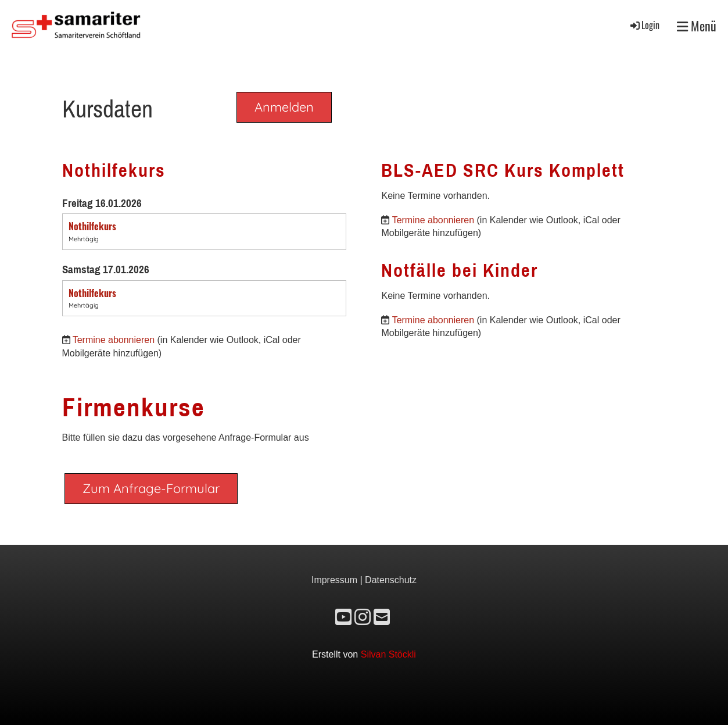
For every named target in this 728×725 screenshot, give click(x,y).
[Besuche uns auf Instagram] (363, 617)
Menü (697, 26)
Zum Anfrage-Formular (151, 488)
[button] (205, 232)
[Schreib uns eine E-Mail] (382, 617)
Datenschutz (391, 580)
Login (644, 25)
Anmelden (284, 107)
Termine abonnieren (114, 340)
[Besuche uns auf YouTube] (343, 617)
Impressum (334, 580)
